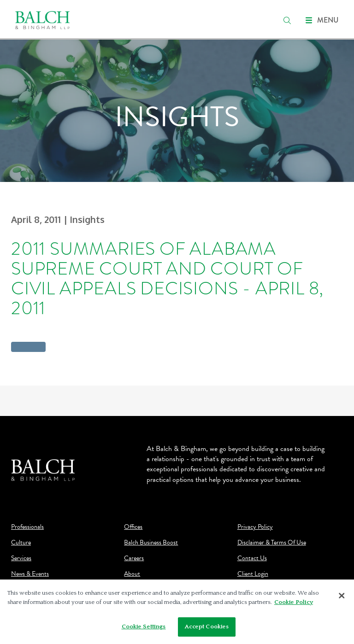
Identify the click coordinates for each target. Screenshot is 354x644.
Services (21, 558)
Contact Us (252, 558)
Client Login (253, 574)
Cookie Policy (294, 602)
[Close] (342, 596)
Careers (134, 558)
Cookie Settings (144, 626)
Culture (21, 543)
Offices (133, 527)
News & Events (30, 574)
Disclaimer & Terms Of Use (272, 543)
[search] (287, 20)
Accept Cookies (207, 626)
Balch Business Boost (151, 543)
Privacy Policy (255, 527)
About (132, 574)
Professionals (27, 527)
